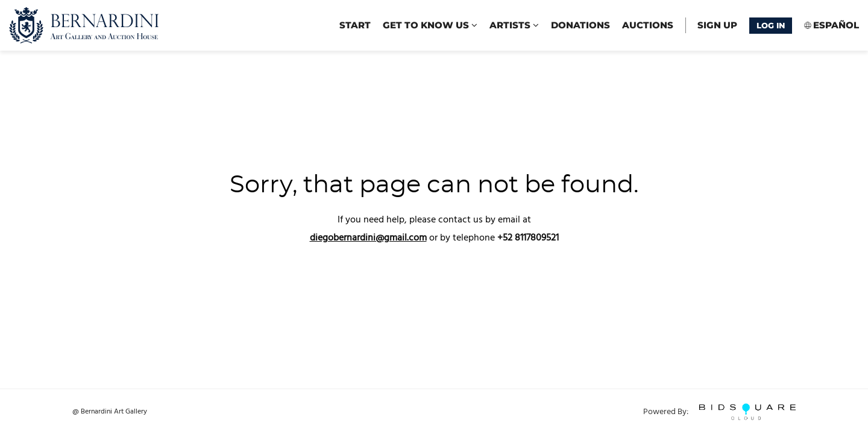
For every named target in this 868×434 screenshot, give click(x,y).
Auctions (648, 25)
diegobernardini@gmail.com (368, 238)
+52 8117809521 (528, 238)
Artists (514, 25)
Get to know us (430, 25)
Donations (580, 25)
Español (836, 25)
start (355, 25)
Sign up (717, 25)
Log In (771, 25)
